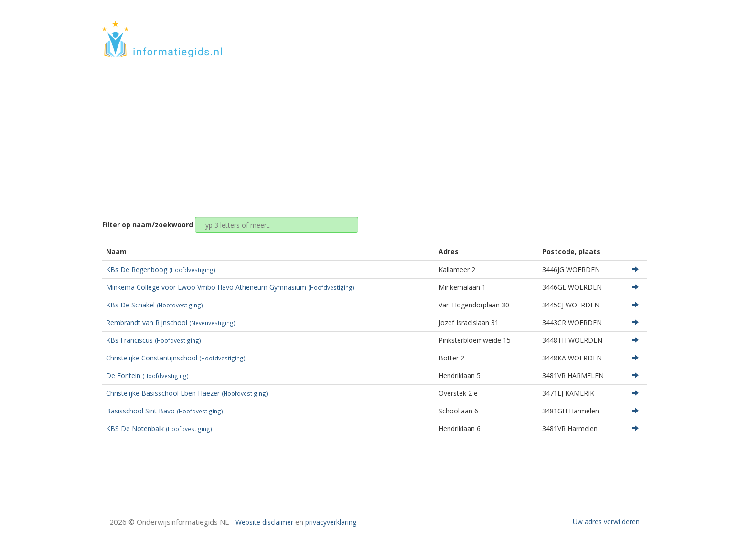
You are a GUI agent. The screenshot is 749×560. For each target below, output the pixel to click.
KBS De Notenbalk (159, 428)
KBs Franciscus (154, 340)
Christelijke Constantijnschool (176, 358)
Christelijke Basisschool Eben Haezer (187, 393)
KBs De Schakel (155, 305)
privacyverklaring (331, 522)
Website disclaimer (264, 522)
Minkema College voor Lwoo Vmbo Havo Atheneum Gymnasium (230, 287)
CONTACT (621, 30)
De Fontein (147, 375)
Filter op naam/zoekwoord (148, 225)
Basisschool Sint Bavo (165, 411)
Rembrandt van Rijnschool (171, 322)
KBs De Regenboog (161, 269)
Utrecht (370, 130)
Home (338, 130)
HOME (584, 30)
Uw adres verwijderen (606, 522)
